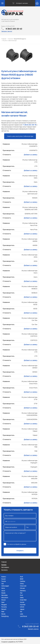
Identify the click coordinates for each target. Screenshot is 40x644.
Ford (21, 595)
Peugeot (4, 605)
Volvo (3, 588)
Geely (22, 597)
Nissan (4, 600)
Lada (22, 614)
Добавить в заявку (31, 155)
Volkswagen (5, 586)
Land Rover (24, 616)
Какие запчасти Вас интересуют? (20, 536)
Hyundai (23, 605)
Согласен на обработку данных (17, 544)
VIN (20, 521)
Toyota (4, 581)
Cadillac (23, 581)
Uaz (3, 584)
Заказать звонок (7, 31)
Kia (21, 611)
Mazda (3, 593)
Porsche (4, 607)
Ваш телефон (20, 516)
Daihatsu (23, 591)
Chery (22, 584)
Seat (3, 611)
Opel (3, 602)
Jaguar (22, 609)
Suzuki (4, 579)
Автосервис (5, 567)
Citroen (22, 588)
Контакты (4, 570)
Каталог (4, 565)
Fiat (21, 593)
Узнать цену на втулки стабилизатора (20, 136)
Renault (4, 609)
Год (31, 527)
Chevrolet (23, 586)
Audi (21, 577)
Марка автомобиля (14, 527)
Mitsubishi (5, 597)
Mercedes (4, 595)
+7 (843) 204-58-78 (29, 125)
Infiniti (22, 607)
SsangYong (5, 616)
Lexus (3, 591)
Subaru (4, 577)
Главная (4, 562)
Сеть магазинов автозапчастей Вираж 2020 (14, 639)
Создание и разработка (12, 642)
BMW (22, 579)
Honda (22, 602)
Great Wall (23, 600)
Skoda (3, 614)
